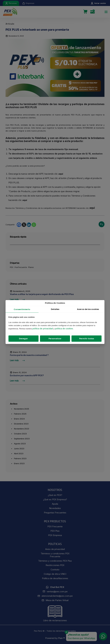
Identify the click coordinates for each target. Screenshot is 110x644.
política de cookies (64, 329)
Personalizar (55, 339)
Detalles (55, 309)
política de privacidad (43, 329)
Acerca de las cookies (88, 309)
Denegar (23, 339)
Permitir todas (87, 339)
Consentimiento (22, 309)
